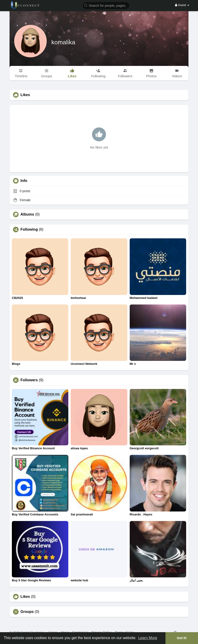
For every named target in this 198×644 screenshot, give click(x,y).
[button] (106, 5)
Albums (27, 214)
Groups (27, 612)
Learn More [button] (148, 638)
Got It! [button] (182, 638)
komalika (63, 42)
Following (29, 230)
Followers (29, 380)
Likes (25, 597)
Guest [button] (182, 5)
